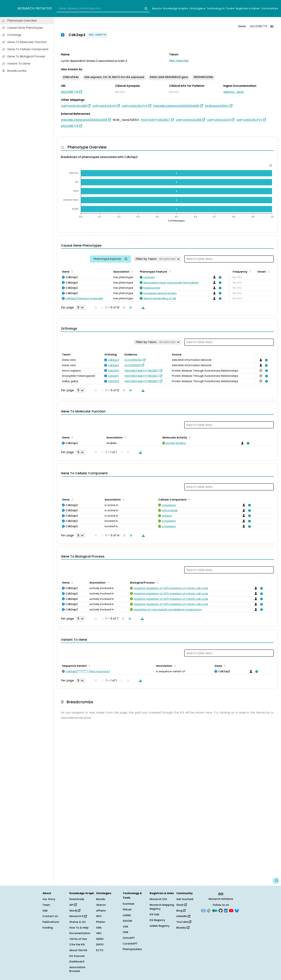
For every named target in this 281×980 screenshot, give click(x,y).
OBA (99, 928)
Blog (181, 911)
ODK (126, 932)
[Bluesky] (237, 910)
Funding (48, 928)
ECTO (100, 950)
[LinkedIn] (226, 910)
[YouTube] (231, 910)
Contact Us (50, 916)
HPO (99, 916)
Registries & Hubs (247, 9)
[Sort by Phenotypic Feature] (169, 271)
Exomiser (129, 904)
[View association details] (220, 277)
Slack (182, 905)
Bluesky (183, 928)
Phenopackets (132, 949)
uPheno (101, 911)
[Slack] (209, 910)
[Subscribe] (203, 910)
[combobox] (103, 9)
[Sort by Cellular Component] (189, 499)
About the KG (78, 950)
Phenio (101, 922)
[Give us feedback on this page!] (276, 881)
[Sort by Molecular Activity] (189, 437)
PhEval (127, 910)
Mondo (101, 899)
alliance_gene (234, 92)
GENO (100, 939)
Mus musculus (179, 61)
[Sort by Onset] (268, 271)
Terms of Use (78, 939)
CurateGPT (130, 944)
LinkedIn (183, 916)
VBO (99, 933)
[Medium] (215, 910)
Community (269, 9)
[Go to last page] (130, 308)
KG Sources (77, 956)
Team (46, 905)
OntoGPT (129, 938)
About (157, 9)
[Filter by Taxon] (158, 259)
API (73, 905)
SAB (45, 911)
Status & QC (78, 922)
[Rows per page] (80, 308)
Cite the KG (77, 944)
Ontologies (197, 9)
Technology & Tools (220, 9)
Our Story (49, 899)
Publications (51, 922)
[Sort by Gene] (72, 271)
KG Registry (157, 920)
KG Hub (154, 914)
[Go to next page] (123, 308)
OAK (126, 927)
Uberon (101, 905)
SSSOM (127, 921)
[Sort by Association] (132, 271)
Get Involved (185, 899)
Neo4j (75, 911)
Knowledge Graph (175, 9)
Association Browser (77, 969)
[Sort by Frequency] (249, 271)
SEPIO (100, 944)
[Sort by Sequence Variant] (89, 665)
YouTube (184, 922)
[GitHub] (221, 910)
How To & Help (79, 928)
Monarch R (78, 916)
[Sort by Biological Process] (157, 582)
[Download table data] (142, 308)
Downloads (77, 899)
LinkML (127, 915)
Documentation (80, 933)
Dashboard (77, 962)
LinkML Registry (160, 926)
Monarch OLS (158, 899)
